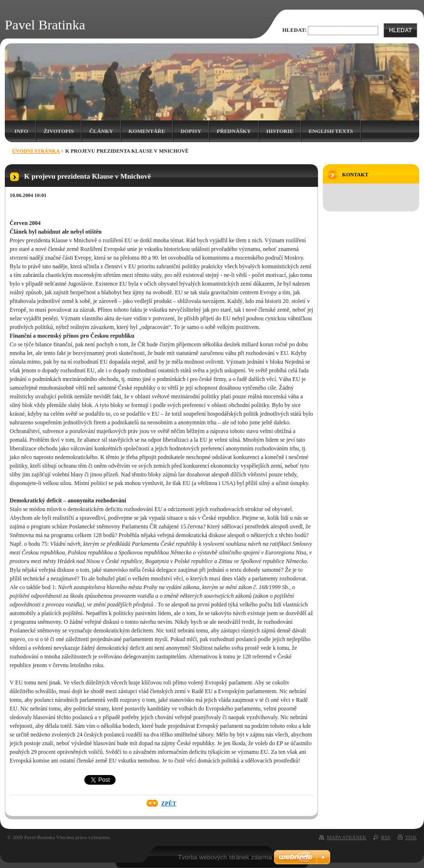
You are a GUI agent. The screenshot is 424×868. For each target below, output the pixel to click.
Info (21, 131)
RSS (386, 837)
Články (101, 131)
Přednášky (234, 131)
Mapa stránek (346, 837)
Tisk (411, 837)
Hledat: (294, 30)
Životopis (59, 131)
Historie (280, 131)
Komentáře (147, 131)
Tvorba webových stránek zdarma (225, 857)
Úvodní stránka (36, 151)
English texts (331, 131)
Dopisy (191, 131)
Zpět (168, 803)
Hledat (400, 30)
